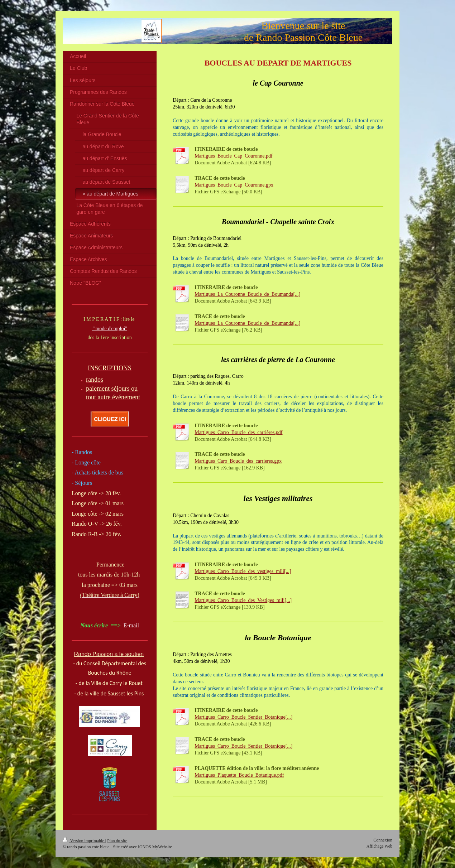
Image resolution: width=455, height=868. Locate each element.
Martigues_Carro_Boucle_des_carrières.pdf (238, 432)
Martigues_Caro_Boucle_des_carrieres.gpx (238, 461)
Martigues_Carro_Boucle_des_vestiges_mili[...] (243, 571)
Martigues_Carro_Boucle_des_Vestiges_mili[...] (243, 600)
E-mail (131, 625)
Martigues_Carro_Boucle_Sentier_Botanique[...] (243, 717)
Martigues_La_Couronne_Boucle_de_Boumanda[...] (247, 294)
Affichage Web (379, 846)
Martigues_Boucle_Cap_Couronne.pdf (233, 156)
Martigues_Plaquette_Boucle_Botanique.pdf (239, 775)
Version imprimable (84, 841)
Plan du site (117, 841)
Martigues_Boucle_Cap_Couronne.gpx (234, 185)
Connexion (383, 840)
